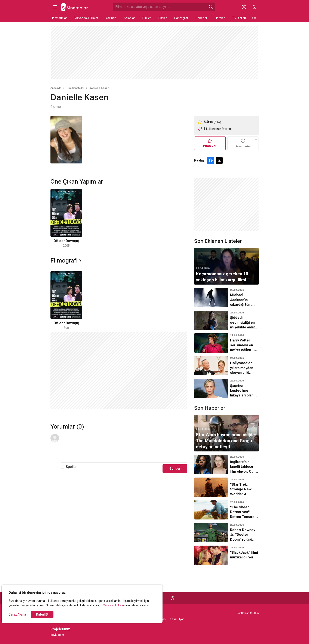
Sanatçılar (181, 18)
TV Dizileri (239, 18)
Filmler (147, 18)
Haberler (201, 18)
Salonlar (129, 18)
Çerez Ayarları (18, 614)
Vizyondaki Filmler (86, 18)
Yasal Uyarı (177, 619)
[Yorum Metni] (124, 448)
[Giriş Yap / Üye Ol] (244, 7)
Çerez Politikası (113, 605)
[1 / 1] (66, 219)
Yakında (111, 18)
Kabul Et (42, 614)
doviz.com (57, 635)
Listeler (220, 18)
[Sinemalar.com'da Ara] (160, 7)
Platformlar (60, 18)
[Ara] (211, 7)
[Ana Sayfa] (74, 7)
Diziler (163, 18)
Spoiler (71, 467)
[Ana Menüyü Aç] (55, 7)
